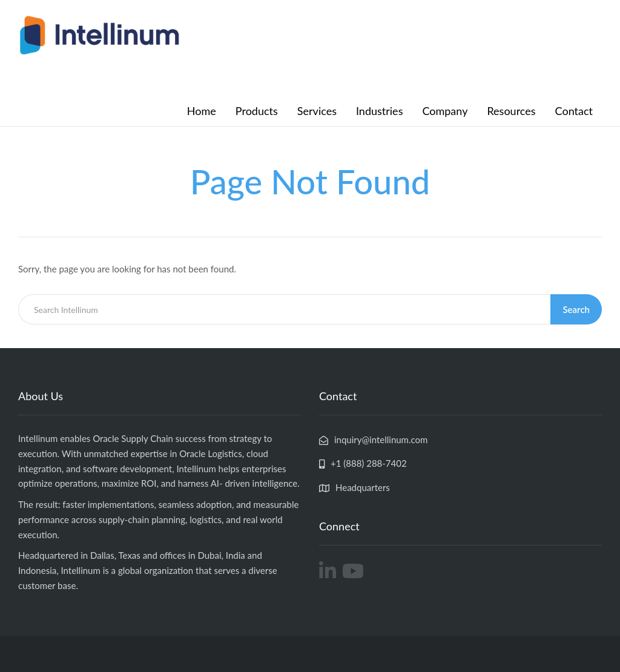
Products (257, 111)
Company (445, 111)
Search (576, 309)
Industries (379, 111)
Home (202, 111)
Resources (511, 111)
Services (317, 111)
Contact (574, 111)
